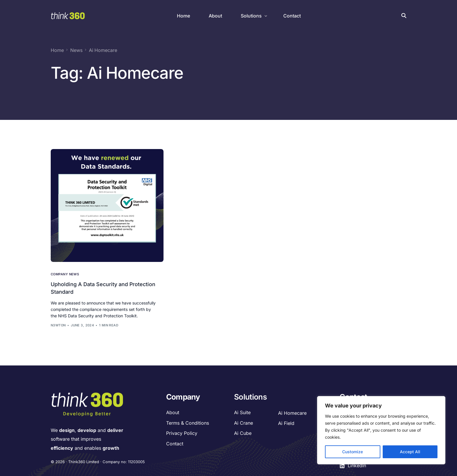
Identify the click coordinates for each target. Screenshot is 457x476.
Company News (65, 274)
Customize (353, 452)
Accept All (410, 452)
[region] (381, 430)
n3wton (58, 325)
